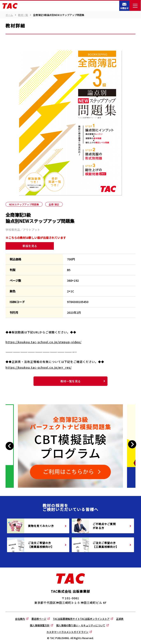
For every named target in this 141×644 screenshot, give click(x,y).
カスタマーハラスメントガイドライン (67, 632)
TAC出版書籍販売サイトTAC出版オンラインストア (81, 619)
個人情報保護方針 (40, 625)
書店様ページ (39, 619)
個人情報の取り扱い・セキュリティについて (81, 625)
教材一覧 (23, 15)
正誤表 (120, 619)
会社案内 (20, 619)
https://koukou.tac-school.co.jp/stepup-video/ (43, 342)
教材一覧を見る (70, 381)
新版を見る (30, 246)
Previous (10, 446)
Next (132, 444)
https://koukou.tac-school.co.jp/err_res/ (39, 367)
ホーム (9, 15)
